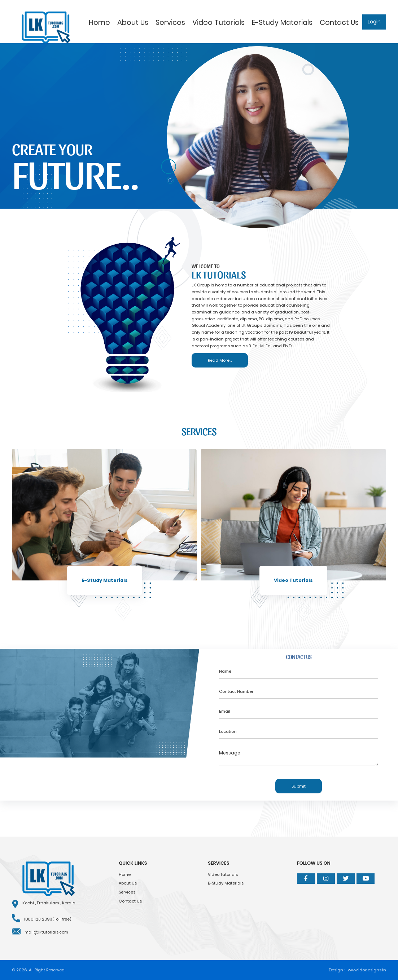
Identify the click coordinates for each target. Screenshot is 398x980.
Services (170, 22)
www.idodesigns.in (367, 970)
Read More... (220, 360)
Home (99, 22)
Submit (299, 786)
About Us (133, 22)
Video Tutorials (218, 22)
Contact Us (339, 22)
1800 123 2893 (38, 919)
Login (374, 22)
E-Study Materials (282, 22)
